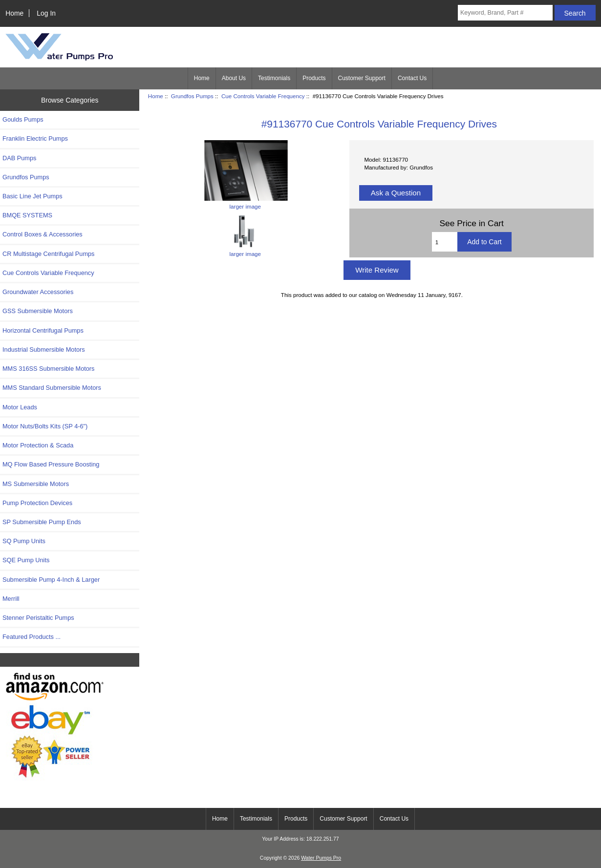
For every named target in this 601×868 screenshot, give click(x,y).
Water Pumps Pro (321, 858)
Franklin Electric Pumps (35, 138)
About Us (234, 78)
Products (314, 78)
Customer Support (362, 78)
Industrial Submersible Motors (44, 349)
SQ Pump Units (24, 541)
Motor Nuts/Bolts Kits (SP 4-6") (45, 426)
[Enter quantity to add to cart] (445, 242)
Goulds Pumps (23, 119)
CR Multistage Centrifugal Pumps (49, 254)
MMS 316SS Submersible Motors (49, 369)
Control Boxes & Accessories (43, 234)
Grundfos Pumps (192, 96)
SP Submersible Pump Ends (42, 522)
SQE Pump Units (26, 560)
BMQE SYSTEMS (27, 215)
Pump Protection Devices (37, 503)
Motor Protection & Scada (38, 445)
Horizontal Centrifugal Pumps (43, 330)
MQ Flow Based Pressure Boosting (51, 464)
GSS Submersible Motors (38, 311)
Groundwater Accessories (38, 292)
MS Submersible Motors (36, 484)
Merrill (11, 599)
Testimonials (274, 78)
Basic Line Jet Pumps (32, 196)
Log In (46, 13)
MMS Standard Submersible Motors (52, 388)
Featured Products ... (32, 637)
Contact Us (412, 78)
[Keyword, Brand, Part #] (505, 13)
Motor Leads (20, 407)
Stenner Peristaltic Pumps (38, 618)
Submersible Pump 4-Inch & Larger (51, 580)
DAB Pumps (19, 158)
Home (14, 13)
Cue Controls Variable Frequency (263, 96)
